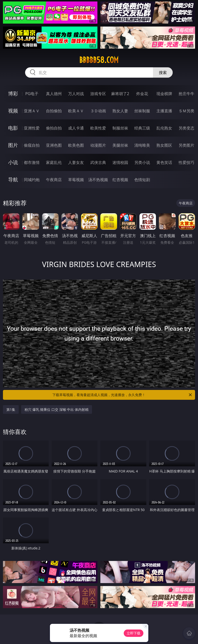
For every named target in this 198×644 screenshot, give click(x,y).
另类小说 (142, 162)
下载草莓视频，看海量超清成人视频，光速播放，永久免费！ (122, 395)
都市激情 (32, 162)
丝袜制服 (142, 111)
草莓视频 (76, 180)
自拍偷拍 (54, 111)
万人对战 (76, 94)
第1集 (11, 409)
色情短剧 (142, 180)
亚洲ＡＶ (32, 111)
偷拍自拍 (54, 128)
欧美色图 (76, 145)
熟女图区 (164, 145)
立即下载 (134, 633)
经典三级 (142, 128)
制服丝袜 (120, 128)
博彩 (13, 93)
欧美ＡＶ (76, 111)
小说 (13, 162)
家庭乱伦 (54, 162)
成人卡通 (76, 128)
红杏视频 (120, 180)
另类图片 (186, 145)
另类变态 (186, 128)
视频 (13, 111)
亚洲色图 (54, 145)
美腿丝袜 (120, 145)
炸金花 (142, 94)
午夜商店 (54, 180)
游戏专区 (98, 94)
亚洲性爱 (32, 128)
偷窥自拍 (32, 145)
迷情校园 (120, 162)
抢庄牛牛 (186, 94)
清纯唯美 (142, 145)
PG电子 (32, 94)
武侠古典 (98, 162)
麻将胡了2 (120, 94)
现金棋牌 (164, 94)
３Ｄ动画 (98, 111)
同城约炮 (32, 180)
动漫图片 (98, 145)
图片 (13, 145)
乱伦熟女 (164, 128)
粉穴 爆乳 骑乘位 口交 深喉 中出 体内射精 (57, 409)
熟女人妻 (120, 111)
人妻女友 (76, 162)
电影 (13, 128)
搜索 (163, 72)
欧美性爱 (98, 128)
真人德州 (54, 94)
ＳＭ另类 (186, 111)
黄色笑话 (164, 162)
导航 (13, 179)
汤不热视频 (98, 180)
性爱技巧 (186, 162)
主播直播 (164, 111)
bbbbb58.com (99, 60)
